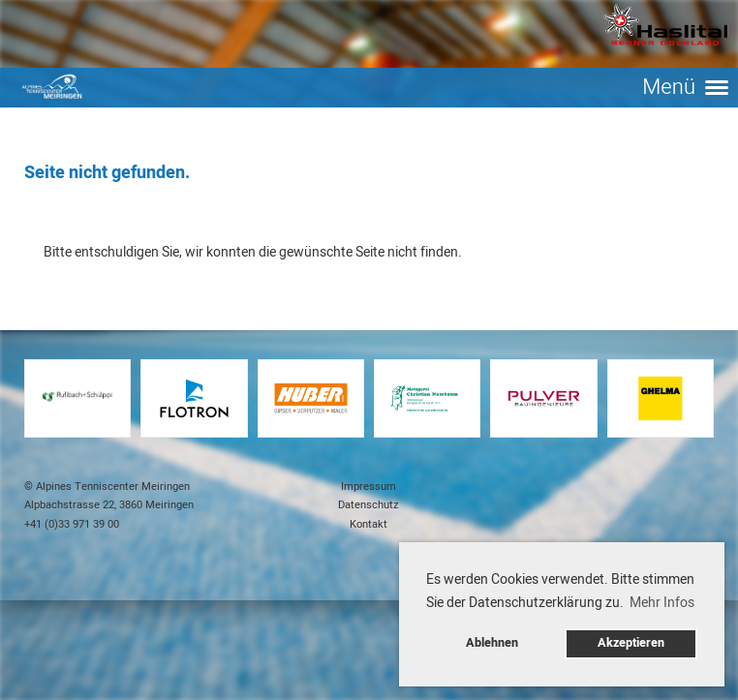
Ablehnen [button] (492, 643)
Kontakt (369, 524)
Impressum (369, 487)
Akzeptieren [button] (631, 643)
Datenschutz (369, 505)
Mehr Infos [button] (662, 603)
